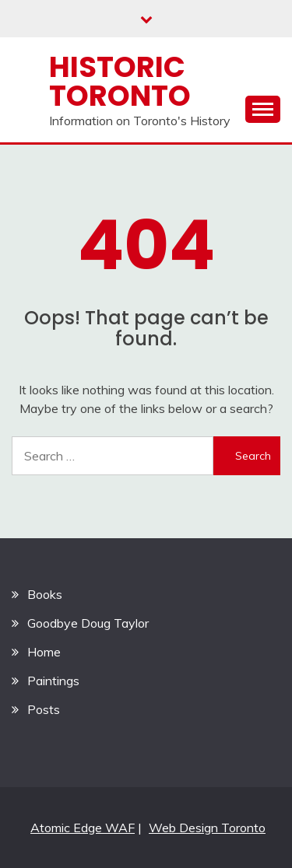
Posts (44, 709)
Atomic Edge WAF (83, 828)
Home (44, 652)
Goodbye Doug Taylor (88, 623)
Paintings (53, 681)
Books (45, 594)
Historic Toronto (120, 81)
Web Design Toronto (207, 828)
